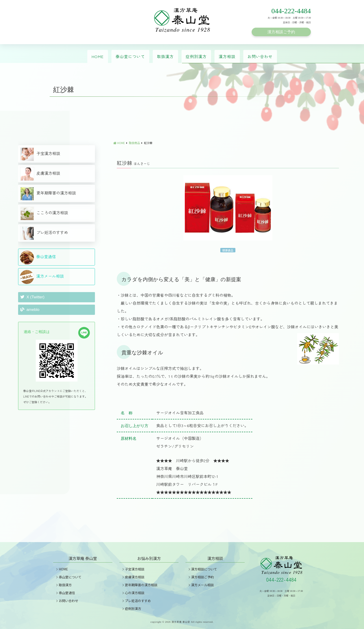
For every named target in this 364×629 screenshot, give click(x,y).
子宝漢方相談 (40, 154)
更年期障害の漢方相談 (48, 194)
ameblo (30, 310)
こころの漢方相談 (44, 214)
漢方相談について (202, 569)
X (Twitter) (32, 297)
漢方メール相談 (42, 277)
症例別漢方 (196, 56)
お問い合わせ (260, 56)
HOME (97, 56)
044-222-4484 (291, 11)
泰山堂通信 (38, 257)
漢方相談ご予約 (281, 32)
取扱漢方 (165, 56)
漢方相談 (227, 56)
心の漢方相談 (133, 593)
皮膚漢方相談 (40, 174)
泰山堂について (130, 56)
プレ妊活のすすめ (44, 233)
